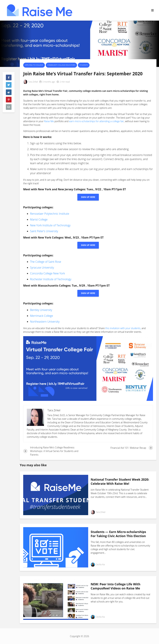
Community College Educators (61, 65)
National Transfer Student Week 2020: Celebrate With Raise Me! (120, 482)
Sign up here (88, 197)
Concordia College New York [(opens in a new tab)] (47, 273)
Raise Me (49, 121)
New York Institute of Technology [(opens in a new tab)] (50, 225)
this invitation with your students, (123, 328)
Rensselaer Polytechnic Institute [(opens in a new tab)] (50, 214)
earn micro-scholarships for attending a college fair (97, 121)
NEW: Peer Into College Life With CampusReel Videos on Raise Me (116, 586)
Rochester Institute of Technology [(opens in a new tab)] (51, 279)
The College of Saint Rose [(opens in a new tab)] (46, 262)
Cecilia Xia (98, 565)
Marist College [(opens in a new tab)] (39, 219)
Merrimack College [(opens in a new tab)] (42, 316)
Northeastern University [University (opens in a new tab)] (45, 322)
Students (84, 65)
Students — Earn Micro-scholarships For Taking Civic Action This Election (118, 534)
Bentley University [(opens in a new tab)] (41, 310)
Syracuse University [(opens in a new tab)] (42, 268)
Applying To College (34, 65)
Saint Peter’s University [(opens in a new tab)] (44, 231)
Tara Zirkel (31, 82)
